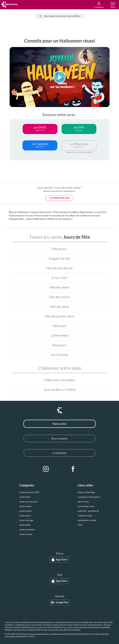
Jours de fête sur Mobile (59, 390)
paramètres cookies (87, 520)
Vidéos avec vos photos (59, 380)
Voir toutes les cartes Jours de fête (59, 16)
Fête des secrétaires (59, 268)
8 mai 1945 (59, 278)
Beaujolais (59, 345)
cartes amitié (25, 511)
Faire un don (59, 424)
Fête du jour (59, 249)
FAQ (80, 525)
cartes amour (25, 506)
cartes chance (26, 534)
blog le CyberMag (86, 492)
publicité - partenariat (88, 511)
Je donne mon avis (59, 198)
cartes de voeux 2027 (29, 492)
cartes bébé (25, 525)
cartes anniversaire (28, 502)
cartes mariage (26, 520)
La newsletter (59, 453)
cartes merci (25, 516)
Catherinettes (59, 335)
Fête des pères (59, 307)
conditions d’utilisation (89, 497)
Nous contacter (59, 438)
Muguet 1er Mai (59, 259)
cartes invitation (27, 530)
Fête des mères (59, 287)
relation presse (85, 516)
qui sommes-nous (86, 506)
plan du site (83, 502)
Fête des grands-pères (59, 316)
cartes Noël (25, 497)
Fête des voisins (59, 297)
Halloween (59, 326)
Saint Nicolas (59, 355)
